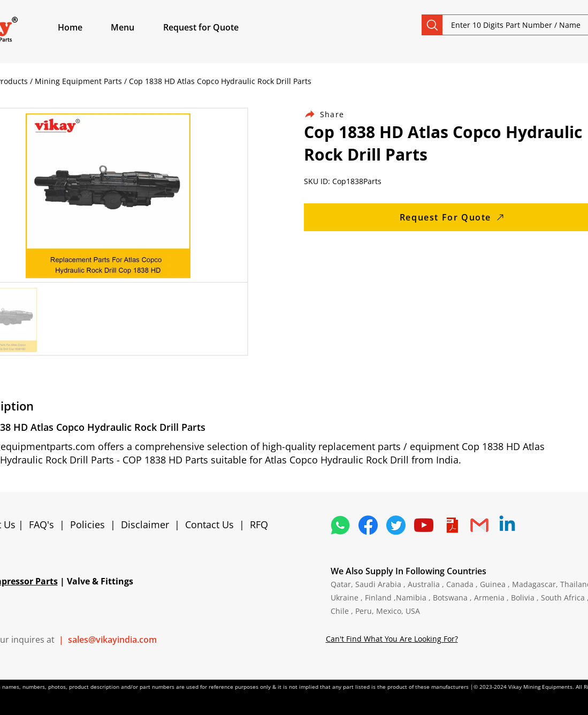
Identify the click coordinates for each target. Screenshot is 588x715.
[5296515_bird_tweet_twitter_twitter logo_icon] (396, 525)
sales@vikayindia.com (112, 640)
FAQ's (41, 524)
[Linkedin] (507, 525)
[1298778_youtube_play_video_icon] (424, 525)
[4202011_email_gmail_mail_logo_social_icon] (479, 525)
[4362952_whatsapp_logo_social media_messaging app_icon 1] (340, 525)
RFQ (259, 524)
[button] (135, 27)
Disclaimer (148, 524)
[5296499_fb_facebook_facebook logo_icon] (368, 525)
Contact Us (209, 524)
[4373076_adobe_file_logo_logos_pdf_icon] (452, 525)
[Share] (331, 114)
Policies (87, 524)
